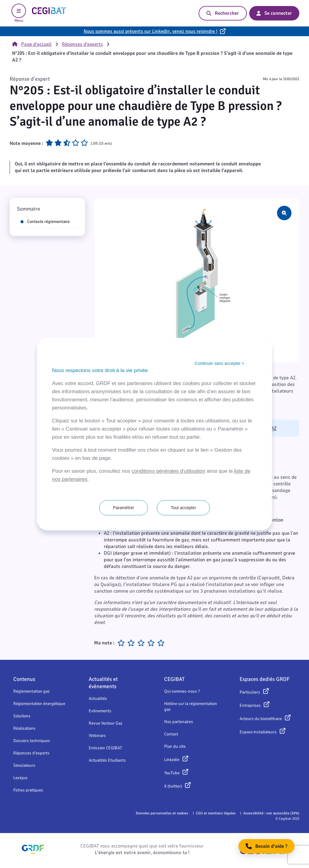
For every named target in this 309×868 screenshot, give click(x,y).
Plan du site (175, 746)
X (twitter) (173, 786)
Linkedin (172, 760)
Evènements (100, 711)
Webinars (97, 736)
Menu (19, 13)
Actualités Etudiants (107, 760)
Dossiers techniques (32, 741)
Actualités (98, 699)
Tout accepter (183, 508)
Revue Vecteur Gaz (105, 723)
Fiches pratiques (28, 790)
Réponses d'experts (82, 44)
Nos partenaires (179, 722)
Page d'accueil (32, 44)
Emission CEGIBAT (105, 748)
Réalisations (24, 728)
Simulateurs (24, 765)
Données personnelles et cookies (162, 813)
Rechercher (223, 13)
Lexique (20, 778)
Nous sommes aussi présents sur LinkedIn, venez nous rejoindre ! (151, 31)
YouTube (172, 773)
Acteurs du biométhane (261, 719)
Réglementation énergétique (39, 704)
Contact (171, 734)
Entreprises (250, 705)
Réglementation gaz (31, 691)
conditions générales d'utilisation (168, 471)
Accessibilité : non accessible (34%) (271, 813)
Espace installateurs (258, 732)
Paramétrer (123, 508)
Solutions (22, 716)
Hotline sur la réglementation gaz (191, 707)
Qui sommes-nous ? (182, 691)
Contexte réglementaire (45, 222)
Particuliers (250, 692)
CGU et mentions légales (216, 813)
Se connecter (274, 13)
